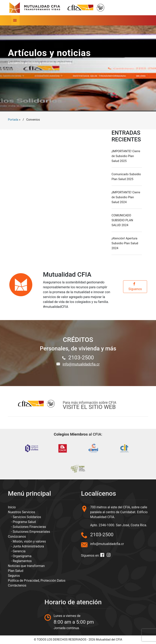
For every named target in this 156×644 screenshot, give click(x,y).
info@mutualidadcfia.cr (81, 364)
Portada (13, 120)
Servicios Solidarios (27, 517)
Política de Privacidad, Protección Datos (37, 581)
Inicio (12, 507)
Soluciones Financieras (29, 527)
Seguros (14, 576)
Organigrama (22, 556)
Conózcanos (17, 537)
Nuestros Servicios (22, 512)
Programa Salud (24, 522)
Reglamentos (22, 561)
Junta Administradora (28, 546)
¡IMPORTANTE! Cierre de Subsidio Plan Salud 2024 (126, 197)
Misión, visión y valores (29, 541)
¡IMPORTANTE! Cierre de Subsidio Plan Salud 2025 (126, 156)
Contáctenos (17, 585)
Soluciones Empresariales (31, 532)
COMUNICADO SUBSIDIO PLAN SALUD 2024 (122, 220)
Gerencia (19, 551)
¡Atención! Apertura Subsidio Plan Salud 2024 (125, 243)
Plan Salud (16, 571)
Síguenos (135, 287)
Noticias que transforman (26, 566)
